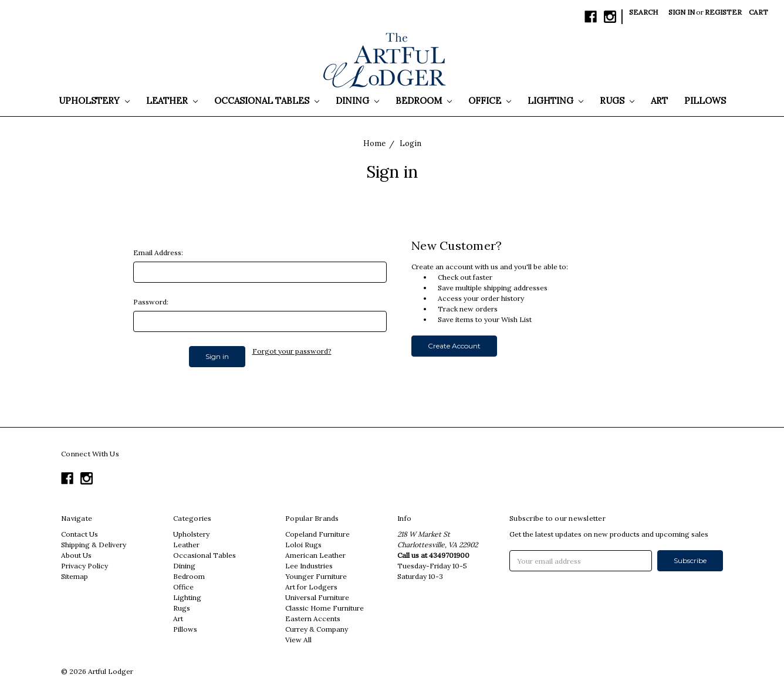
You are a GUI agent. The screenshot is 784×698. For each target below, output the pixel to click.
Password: (151, 302)
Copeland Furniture (317, 534)
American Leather (315, 555)
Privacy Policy (85, 566)
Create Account (454, 346)
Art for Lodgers (311, 587)
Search (643, 12)
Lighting (555, 101)
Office (490, 101)
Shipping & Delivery (94, 545)
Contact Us (80, 534)
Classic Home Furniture (325, 608)
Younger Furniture (316, 576)
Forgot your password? (292, 351)
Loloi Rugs (303, 545)
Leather (172, 101)
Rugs (617, 101)
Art (659, 101)
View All (298, 640)
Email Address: (158, 253)
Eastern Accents (313, 619)
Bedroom (424, 101)
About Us (76, 555)
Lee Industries (309, 566)
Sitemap (75, 576)
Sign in (682, 12)
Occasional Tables (267, 101)
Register (723, 12)
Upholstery (94, 101)
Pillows (705, 101)
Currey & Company (317, 629)
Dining (357, 101)
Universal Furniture (317, 597)
